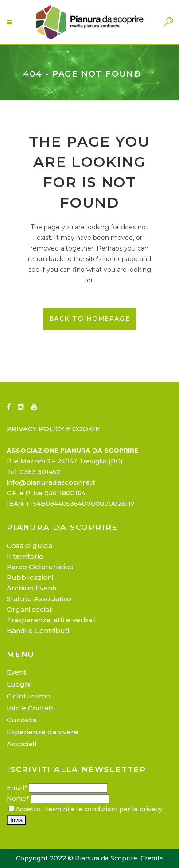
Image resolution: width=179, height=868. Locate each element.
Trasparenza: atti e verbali (51, 620)
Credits (152, 858)
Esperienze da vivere (43, 732)
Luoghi (19, 684)
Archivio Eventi (31, 588)
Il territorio (25, 556)
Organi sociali (30, 609)
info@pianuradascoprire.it (51, 482)
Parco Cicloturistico (40, 567)
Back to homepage (90, 319)
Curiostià (22, 720)
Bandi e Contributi (38, 631)
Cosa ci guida (29, 546)
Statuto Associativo (39, 599)
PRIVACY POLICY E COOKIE (53, 429)
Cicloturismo (29, 696)
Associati (21, 744)
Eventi (17, 672)
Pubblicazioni (30, 577)
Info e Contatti (31, 708)
